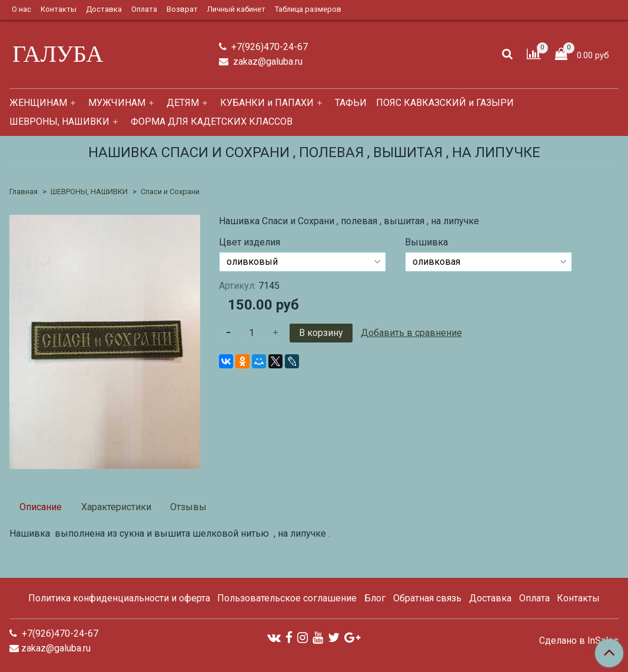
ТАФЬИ (351, 103)
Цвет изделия (250, 242)
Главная (24, 192)
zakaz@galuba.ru (267, 61)
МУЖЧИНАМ (117, 103)
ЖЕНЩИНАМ (38, 103)
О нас (21, 9)
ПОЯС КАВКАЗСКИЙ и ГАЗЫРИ (445, 103)
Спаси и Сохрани (170, 192)
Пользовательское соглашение (287, 598)
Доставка (104, 9)
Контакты (59, 9)
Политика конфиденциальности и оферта (119, 598)
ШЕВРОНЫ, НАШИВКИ (59, 122)
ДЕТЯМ (183, 103)
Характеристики (116, 507)
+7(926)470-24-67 (268, 47)
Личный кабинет (236, 9)
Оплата (144, 9)
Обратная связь (427, 598)
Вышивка (426, 242)
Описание (41, 507)
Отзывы (188, 507)
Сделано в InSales (579, 641)
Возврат (182, 9)
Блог (375, 598)
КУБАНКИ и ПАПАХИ (267, 103)
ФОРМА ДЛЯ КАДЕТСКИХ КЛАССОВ (212, 122)
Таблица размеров (308, 9)
